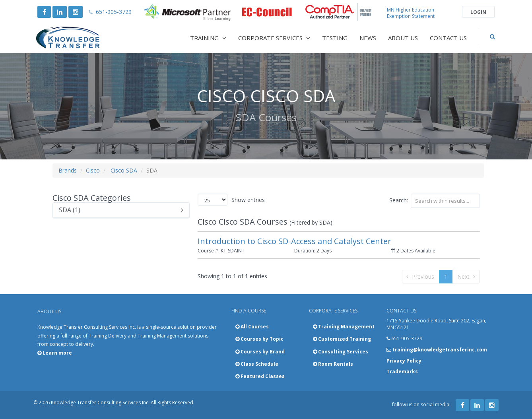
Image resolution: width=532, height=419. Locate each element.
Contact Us (448, 38)
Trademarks (402, 371)
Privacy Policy (404, 361)
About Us (403, 38)
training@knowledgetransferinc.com (440, 350)
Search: (435, 201)
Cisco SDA (124, 170)
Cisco (93, 170)
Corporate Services (274, 38)
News (368, 38)
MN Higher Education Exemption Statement (411, 13)
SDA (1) (121, 210)
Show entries (231, 200)
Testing (335, 38)
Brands (68, 170)
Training (208, 38)
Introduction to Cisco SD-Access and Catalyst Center (294, 241)
